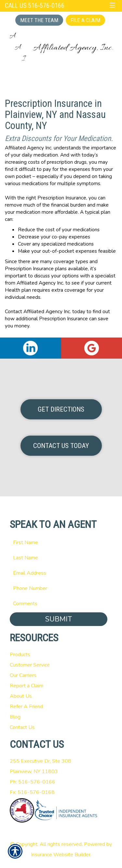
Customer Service (30, 665)
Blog (15, 717)
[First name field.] (61, 542)
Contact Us (22, 727)
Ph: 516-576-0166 (33, 782)
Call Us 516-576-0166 (35, 6)
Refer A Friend (26, 707)
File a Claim (85, 20)
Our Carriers (23, 675)
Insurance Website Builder (61, 855)
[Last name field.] (61, 558)
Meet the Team (39, 20)
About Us (21, 696)
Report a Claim (27, 686)
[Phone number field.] (61, 588)
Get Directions (61, 409)
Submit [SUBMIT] (59, 619)
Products (20, 655)
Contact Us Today (61, 446)
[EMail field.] (61, 573)
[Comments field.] (61, 604)
